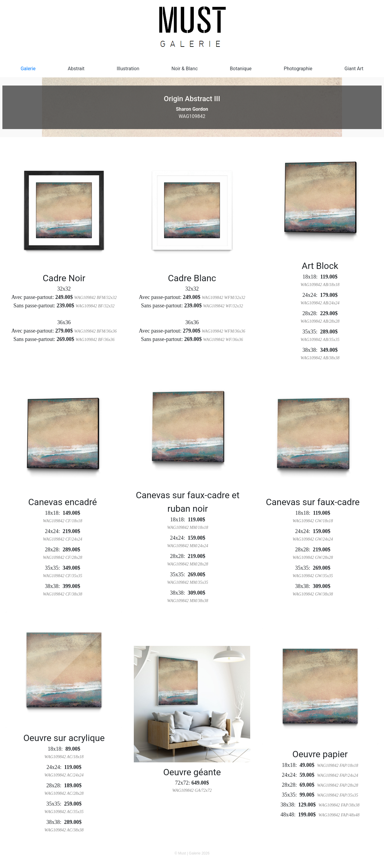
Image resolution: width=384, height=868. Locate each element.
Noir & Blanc (185, 69)
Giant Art (354, 69)
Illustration (128, 69)
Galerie (28, 69)
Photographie (298, 69)
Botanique (241, 69)
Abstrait (76, 69)
